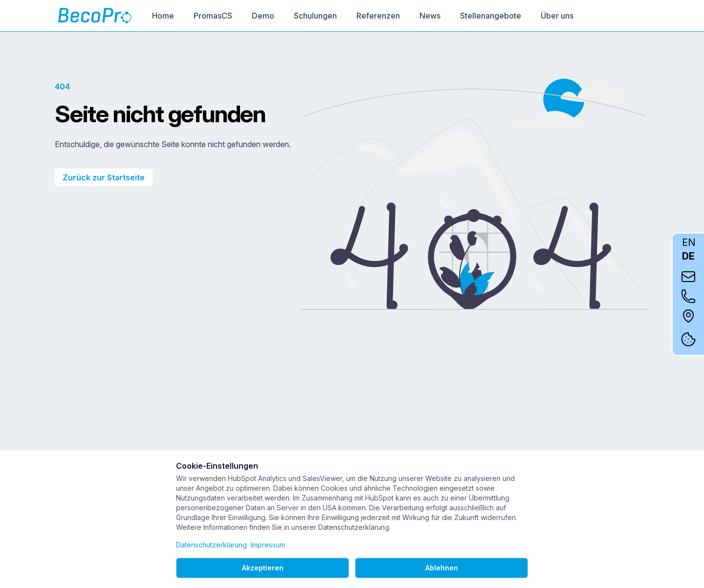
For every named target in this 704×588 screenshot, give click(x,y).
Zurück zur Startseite (104, 177)
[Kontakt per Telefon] (688, 296)
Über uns (557, 16)
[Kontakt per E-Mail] (688, 277)
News (430, 16)
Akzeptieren (263, 568)
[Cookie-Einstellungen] (688, 339)
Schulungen (315, 16)
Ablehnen (442, 568)
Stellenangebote (491, 16)
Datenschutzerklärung (211, 545)
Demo (263, 16)
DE (688, 256)
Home (163, 16)
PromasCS (213, 16)
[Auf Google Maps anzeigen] (688, 316)
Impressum (268, 545)
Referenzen (378, 16)
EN (689, 242)
